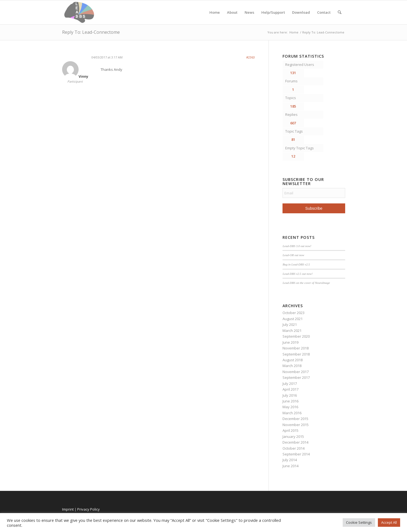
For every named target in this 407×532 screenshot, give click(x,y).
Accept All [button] (389, 522)
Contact (324, 12)
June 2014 (290, 466)
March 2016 (292, 413)
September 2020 (296, 336)
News (249, 12)
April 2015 (290, 430)
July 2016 (290, 395)
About (232, 12)
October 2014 (294, 448)
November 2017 (296, 372)
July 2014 (290, 460)
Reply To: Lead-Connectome (91, 32)
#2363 (250, 57)
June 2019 (290, 342)
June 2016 (290, 401)
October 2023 (294, 313)
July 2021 (290, 324)
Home (215, 12)
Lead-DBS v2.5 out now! (297, 274)
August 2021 (293, 319)
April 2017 (290, 389)
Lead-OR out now (293, 255)
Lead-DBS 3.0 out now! (297, 246)
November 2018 (296, 348)
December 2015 (295, 419)
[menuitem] (340, 12)
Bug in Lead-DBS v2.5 (296, 264)
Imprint (68, 509)
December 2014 (295, 442)
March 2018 (292, 366)
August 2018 (293, 360)
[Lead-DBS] (79, 12)
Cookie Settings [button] (359, 522)
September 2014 (296, 454)
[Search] (340, 12)
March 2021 (292, 331)
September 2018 (296, 354)
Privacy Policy (88, 509)
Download (301, 12)
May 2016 (290, 407)
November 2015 (296, 425)
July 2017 (290, 383)
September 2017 (296, 377)
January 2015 (293, 436)
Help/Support (273, 12)
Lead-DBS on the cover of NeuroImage (306, 283)
